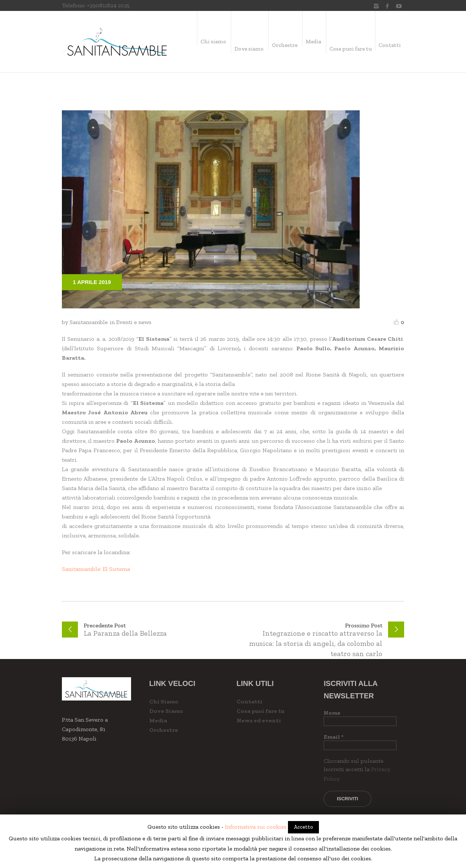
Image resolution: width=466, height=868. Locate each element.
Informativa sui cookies (256, 827)
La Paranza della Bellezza (125, 633)
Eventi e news (134, 322)
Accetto (303, 827)
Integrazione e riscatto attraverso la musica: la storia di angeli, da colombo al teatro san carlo (316, 643)
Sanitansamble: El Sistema (96, 569)
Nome (332, 713)
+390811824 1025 (108, 5)
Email (334, 737)
